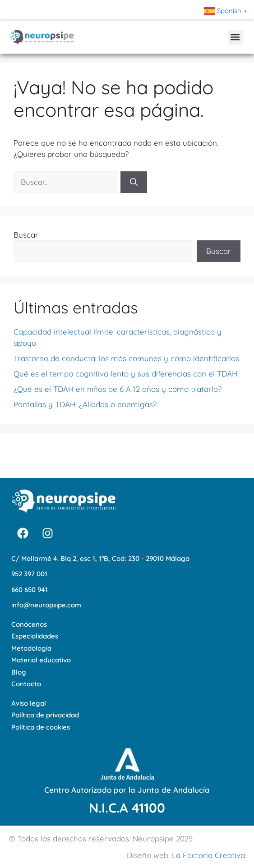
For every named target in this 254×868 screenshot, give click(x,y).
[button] (235, 37)
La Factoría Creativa (208, 855)
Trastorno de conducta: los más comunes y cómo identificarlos (126, 358)
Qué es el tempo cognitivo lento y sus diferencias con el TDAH (125, 374)
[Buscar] (134, 182)
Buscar (26, 235)
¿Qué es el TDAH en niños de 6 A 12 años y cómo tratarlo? (118, 389)
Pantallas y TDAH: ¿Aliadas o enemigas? (85, 404)
